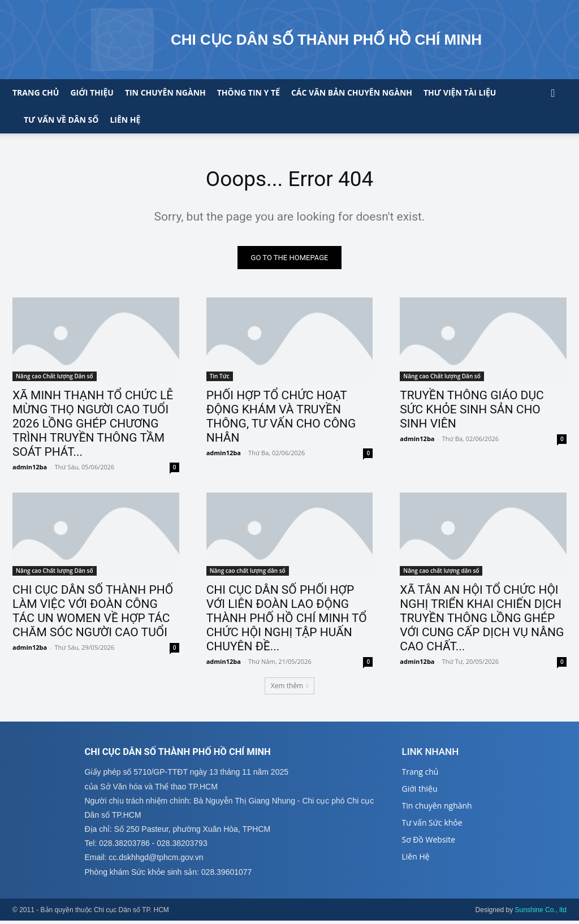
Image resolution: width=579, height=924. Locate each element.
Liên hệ (125, 120)
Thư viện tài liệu (460, 92)
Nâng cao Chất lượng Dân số (55, 378)
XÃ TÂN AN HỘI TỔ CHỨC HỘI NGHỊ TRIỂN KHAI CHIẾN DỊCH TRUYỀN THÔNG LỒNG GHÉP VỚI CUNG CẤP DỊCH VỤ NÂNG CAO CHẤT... (482, 620)
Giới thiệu (92, 92)
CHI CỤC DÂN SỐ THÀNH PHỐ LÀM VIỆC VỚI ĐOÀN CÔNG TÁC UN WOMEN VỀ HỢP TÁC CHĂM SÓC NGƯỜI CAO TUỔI (93, 613)
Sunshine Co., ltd (541, 913)
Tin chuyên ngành (165, 92)
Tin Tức (220, 378)
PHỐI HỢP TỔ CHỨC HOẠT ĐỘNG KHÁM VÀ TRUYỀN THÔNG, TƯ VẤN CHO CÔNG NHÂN (281, 418)
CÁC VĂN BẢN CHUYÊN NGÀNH (352, 92)
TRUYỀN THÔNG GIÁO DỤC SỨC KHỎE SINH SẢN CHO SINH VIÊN (472, 411)
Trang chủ (36, 92)
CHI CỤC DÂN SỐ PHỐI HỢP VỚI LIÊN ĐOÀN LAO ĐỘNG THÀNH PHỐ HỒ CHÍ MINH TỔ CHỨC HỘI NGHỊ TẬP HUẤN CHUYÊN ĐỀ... (287, 620)
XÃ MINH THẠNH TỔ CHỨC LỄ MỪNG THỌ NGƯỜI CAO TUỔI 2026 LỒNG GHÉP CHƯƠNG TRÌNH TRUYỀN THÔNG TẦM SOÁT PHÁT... (93, 425)
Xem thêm (289, 688)
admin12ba (30, 469)
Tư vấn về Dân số (61, 120)
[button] (553, 94)
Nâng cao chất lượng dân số (248, 573)
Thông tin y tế (249, 92)
